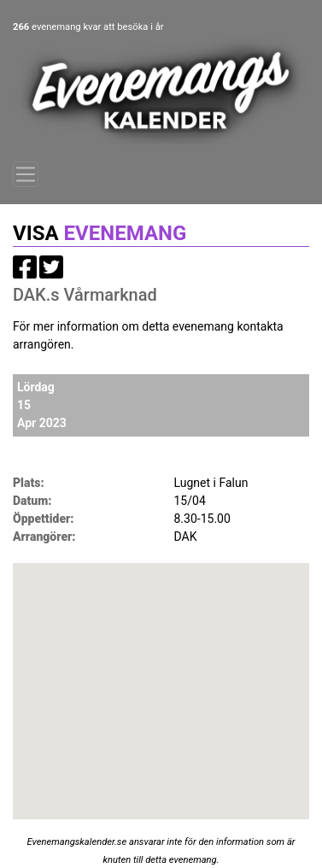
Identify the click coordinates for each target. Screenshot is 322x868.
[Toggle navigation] (26, 174)
